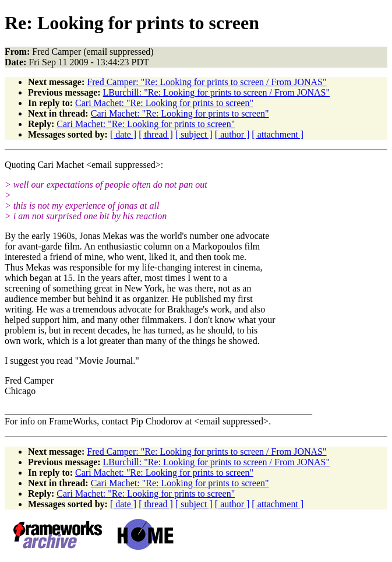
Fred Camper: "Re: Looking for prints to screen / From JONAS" (206, 82)
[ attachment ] (278, 134)
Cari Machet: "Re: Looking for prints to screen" (164, 103)
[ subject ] (194, 134)
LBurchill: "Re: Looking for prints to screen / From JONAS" (216, 92)
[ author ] (232, 134)
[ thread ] (156, 134)
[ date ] (123, 134)
